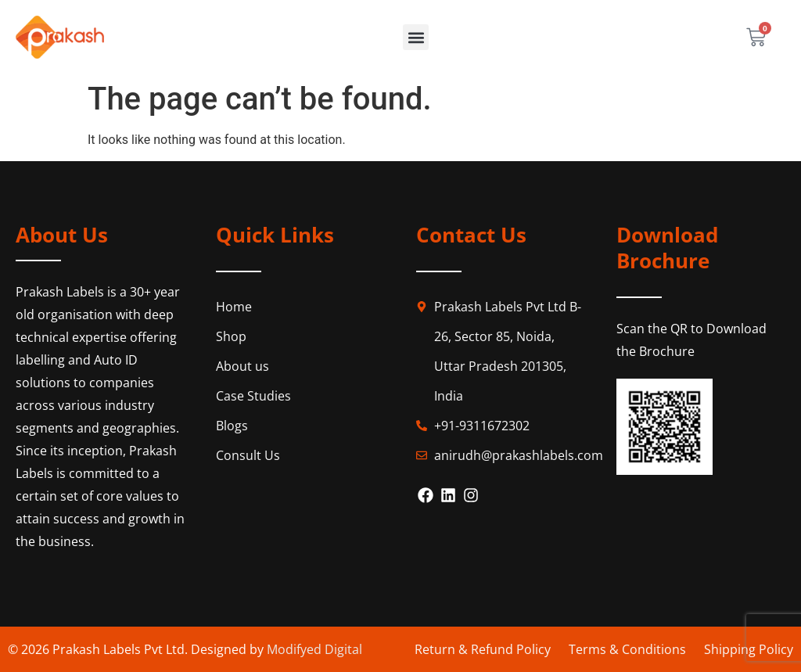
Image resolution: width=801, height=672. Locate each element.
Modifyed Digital (314, 649)
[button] (416, 37)
